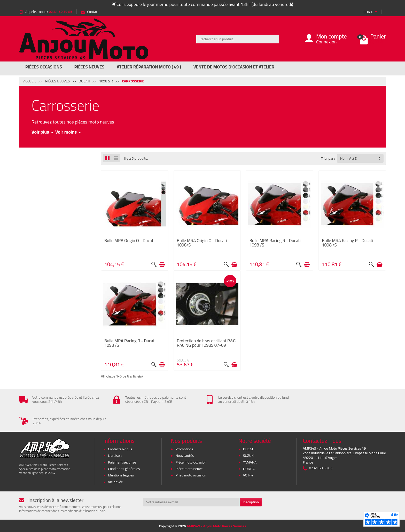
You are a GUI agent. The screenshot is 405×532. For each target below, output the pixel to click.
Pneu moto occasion (191, 475)
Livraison (115, 455)
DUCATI (249, 449)
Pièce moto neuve (189, 468)
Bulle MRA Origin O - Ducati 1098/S (202, 243)
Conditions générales (124, 468)
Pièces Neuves (89, 67)
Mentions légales (121, 475)
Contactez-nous (120, 449)
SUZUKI (249, 455)
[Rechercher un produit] (238, 39)
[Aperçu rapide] (154, 265)
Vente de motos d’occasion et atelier (234, 67)
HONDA (249, 468)
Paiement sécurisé (122, 462)
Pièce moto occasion (191, 462)
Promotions (184, 449)
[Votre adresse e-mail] (191, 502)
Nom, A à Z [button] (348, 158)
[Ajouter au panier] (162, 265)
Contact (90, 12)
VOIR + (248, 475)
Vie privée (115, 481)
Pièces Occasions (44, 67)
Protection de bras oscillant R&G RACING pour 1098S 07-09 (206, 343)
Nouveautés (185, 455)
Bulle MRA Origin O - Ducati (129, 241)
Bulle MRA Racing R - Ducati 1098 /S (275, 243)
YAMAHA (250, 462)
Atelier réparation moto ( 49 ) (149, 67)
